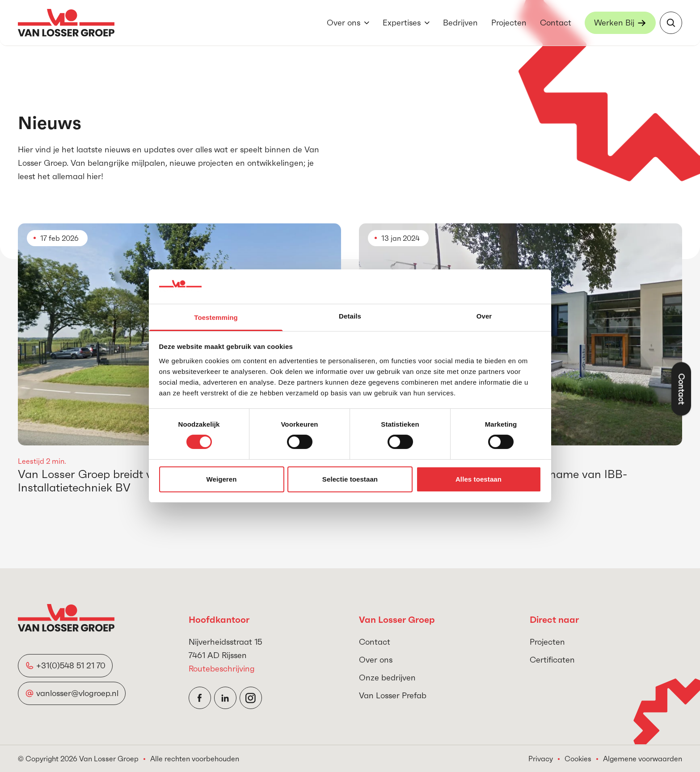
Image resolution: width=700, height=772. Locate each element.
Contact (556, 23)
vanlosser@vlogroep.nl (77, 693)
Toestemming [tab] (216, 317)
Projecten (509, 23)
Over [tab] (484, 316)
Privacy (541, 759)
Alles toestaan (479, 479)
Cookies (578, 759)
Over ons (344, 23)
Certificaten (552, 660)
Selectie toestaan (350, 479)
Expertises (402, 23)
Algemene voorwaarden (643, 759)
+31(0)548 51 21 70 (71, 665)
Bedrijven (460, 23)
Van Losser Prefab (393, 695)
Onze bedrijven (387, 678)
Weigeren (221, 479)
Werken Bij (614, 23)
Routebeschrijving (222, 669)
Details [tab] (350, 316)
